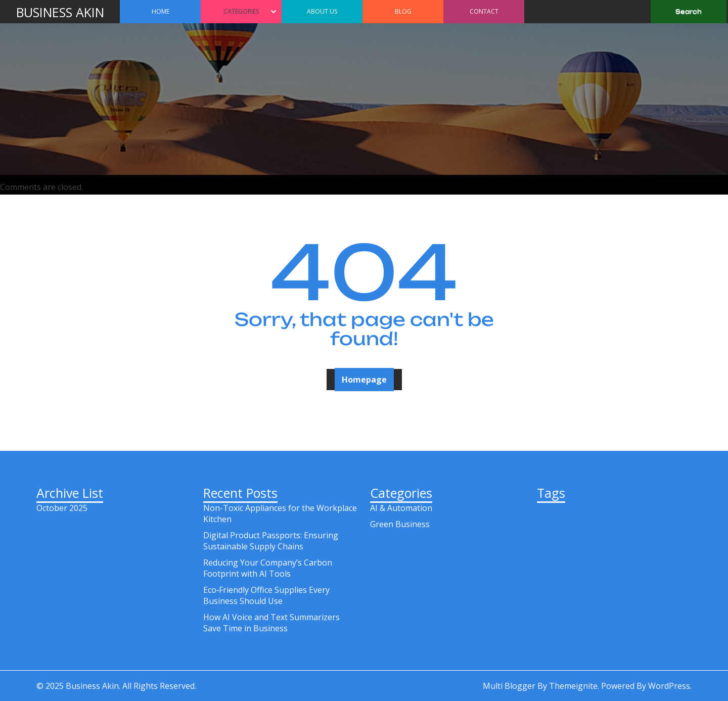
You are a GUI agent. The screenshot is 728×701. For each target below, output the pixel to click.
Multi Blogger (509, 686)
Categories (241, 11)
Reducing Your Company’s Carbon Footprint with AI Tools (268, 568)
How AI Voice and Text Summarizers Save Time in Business (271, 623)
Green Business (400, 524)
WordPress (669, 686)
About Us (322, 11)
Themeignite (573, 686)
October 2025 (62, 508)
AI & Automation (401, 508)
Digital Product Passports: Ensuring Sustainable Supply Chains (271, 541)
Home (161, 11)
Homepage (364, 380)
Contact (484, 11)
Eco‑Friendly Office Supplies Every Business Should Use (266, 595)
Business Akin (60, 12)
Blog (403, 11)
